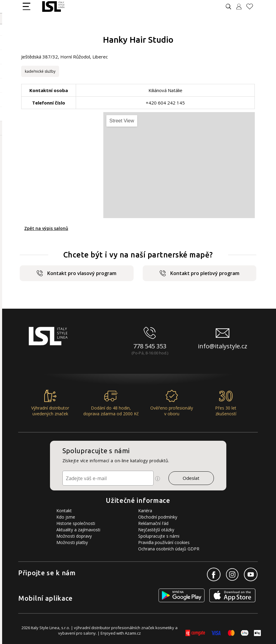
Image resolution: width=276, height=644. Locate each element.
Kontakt (64, 511)
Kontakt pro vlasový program (76, 273)
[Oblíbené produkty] (252, 7)
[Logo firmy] (53, 7)
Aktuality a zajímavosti (78, 530)
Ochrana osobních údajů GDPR (169, 549)
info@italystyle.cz (223, 346)
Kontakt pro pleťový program (200, 273)
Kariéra (145, 511)
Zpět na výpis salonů (46, 228)
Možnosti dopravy (74, 536)
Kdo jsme (66, 517)
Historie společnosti (76, 523)
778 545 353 (150, 346)
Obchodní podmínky (158, 517)
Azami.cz (133, 633)
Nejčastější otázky (156, 530)
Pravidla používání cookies (164, 542)
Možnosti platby (72, 542)
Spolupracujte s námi (159, 536)
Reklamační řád (153, 523)
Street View (122, 121)
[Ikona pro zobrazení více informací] (158, 479)
